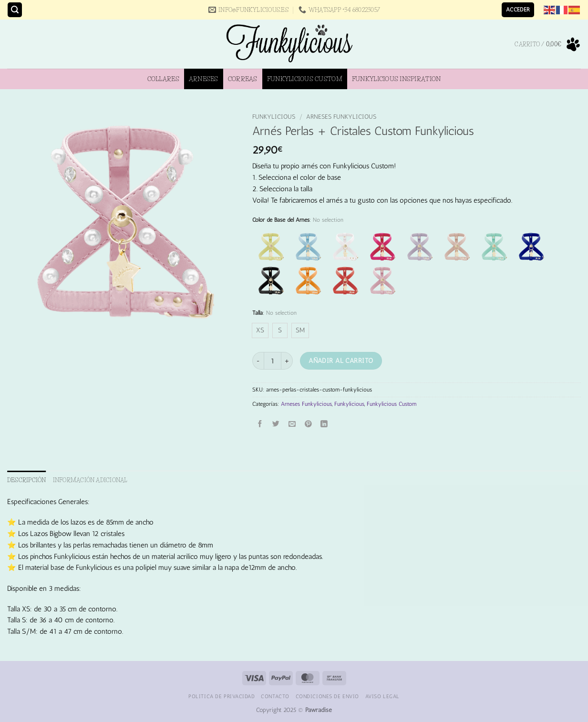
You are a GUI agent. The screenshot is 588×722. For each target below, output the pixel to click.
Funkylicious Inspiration (396, 79)
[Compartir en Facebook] (260, 424)
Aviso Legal (382, 696)
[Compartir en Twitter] (276, 424)
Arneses (204, 79)
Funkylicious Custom (305, 79)
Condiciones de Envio (327, 696)
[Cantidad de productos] (273, 361)
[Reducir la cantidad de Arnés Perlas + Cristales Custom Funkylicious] (258, 361)
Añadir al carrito (341, 361)
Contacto (275, 696)
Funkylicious (274, 117)
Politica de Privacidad (222, 696)
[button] (15, 10)
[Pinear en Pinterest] (308, 424)
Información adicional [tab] (90, 480)
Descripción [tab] (27, 480)
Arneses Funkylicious (341, 117)
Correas (243, 79)
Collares (163, 79)
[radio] (260, 330)
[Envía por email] (292, 424)
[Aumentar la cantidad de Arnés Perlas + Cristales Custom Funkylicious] (287, 361)
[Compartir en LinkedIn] (325, 424)
